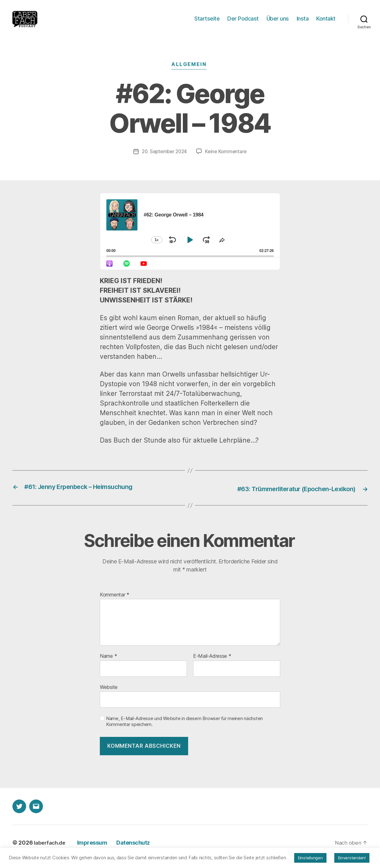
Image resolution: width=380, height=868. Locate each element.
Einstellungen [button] (310, 858)
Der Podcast (243, 23)
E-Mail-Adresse (212, 664)
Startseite (207, 23)
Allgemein (190, 74)
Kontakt (326, 23)
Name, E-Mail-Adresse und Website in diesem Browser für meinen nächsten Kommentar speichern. (184, 730)
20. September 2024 (164, 160)
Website (109, 695)
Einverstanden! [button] (352, 858)
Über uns (278, 23)
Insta (303, 23)
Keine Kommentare (227, 160)
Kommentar (115, 603)
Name (108, 664)
